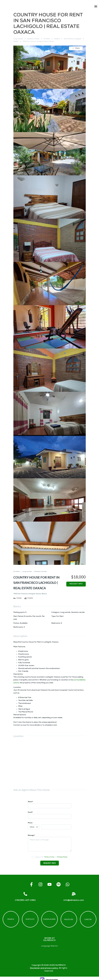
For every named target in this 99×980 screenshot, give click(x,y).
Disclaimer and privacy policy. (44, 968)
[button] (96, 6)
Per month (37, 616)
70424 (16, 42)
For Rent (47, 39)
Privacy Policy (62, 857)
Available (24, 623)
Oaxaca (57, 39)
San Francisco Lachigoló (73, 39)
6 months (28, 616)
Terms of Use (49, 857)
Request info (76, 584)
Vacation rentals (33, 39)
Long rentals (18, 39)
